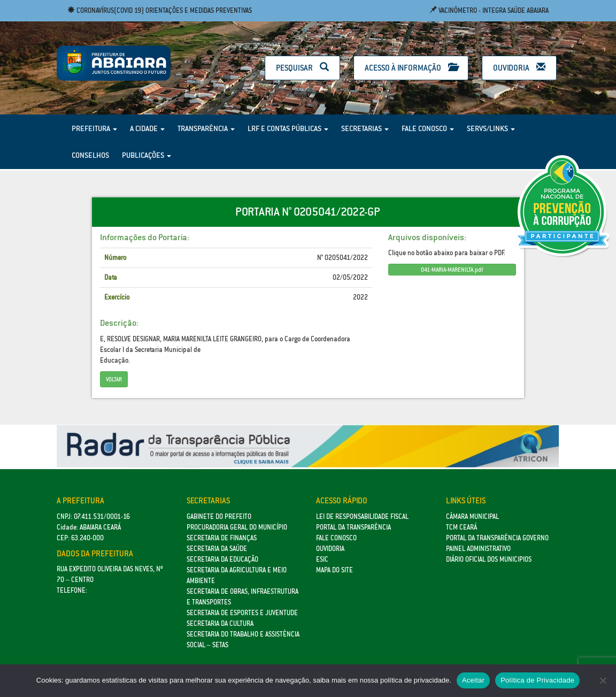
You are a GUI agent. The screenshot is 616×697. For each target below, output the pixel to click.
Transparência (206, 128)
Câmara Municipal (472, 516)
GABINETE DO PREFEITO (219, 516)
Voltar (114, 379)
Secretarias (365, 128)
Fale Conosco (428, 128)
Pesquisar (302, 68)
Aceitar (473, 680)
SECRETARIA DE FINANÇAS (222, 538)
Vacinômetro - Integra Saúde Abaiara (489, 10)
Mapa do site (334, 570)
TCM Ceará (461, 527)
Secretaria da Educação (222, 559)
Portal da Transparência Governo (497, 538)
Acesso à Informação (411, 68)
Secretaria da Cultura (220, 623)
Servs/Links (491, 128)
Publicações (147, 155)
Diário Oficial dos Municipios (489, 559)
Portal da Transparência (353, 527)
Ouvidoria (519, 68)
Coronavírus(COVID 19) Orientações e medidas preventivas (160, 10)
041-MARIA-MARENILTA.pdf (452, 270)
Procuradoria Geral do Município (237, 527)
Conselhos (90, 155)
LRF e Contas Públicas (288, 128)
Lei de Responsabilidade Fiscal (362, 516)
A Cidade (147, 128)
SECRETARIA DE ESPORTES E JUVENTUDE (242, 613)
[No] (603, 680)
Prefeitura (94, 128)
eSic (322, 559)
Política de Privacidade (537, 680)
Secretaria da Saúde (217, 549)
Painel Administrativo (478, 549)
